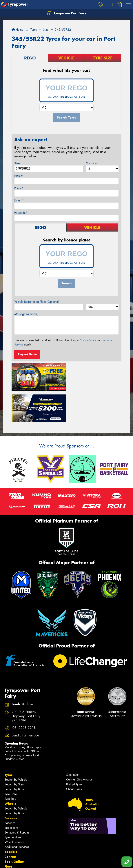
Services (11, 786)
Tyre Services (13, 805)
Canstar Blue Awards (79, 748)
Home (17, 30)
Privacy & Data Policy (26, 862)
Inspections (11, 796)
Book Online (14, 830)
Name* (19, 176)
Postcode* (21, 213)
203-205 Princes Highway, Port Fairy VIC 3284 (26, 684)
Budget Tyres (74, 752)
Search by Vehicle (16, 748)
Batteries (10, 791)
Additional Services (17, 815)
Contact (10, 825)
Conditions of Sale (49, 862)
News (9, 840)
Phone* (19, 188)
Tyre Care (11, 762)
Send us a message (25, 704)
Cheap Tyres (74, 757)
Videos (10, 845)
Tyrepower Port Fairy (67, 13)
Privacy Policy (88, 340)
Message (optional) (26, 314)
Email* (19, 200)
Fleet (8, 835)
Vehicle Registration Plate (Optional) (37, 302)
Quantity (91, 163)
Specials (11, 820)
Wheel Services (14, 810)
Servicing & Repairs (17, 801)
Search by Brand (15, 757)
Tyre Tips (10, 767)
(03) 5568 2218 (24, 696)
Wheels (10, 772)
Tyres (9, 743)
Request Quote (27, 354)
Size (17, 163)
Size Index (73, 743)
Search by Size (14, 753)
